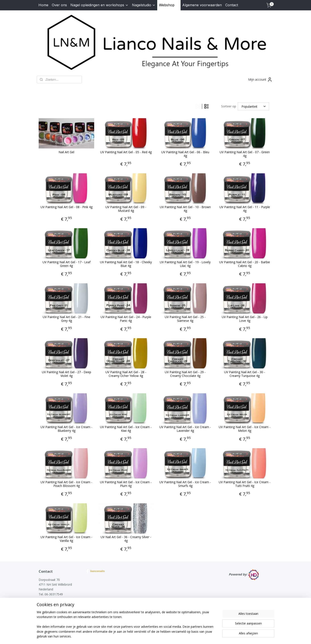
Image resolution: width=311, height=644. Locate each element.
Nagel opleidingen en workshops (99, 5)
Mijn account (260, 80)
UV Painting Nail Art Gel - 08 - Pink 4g (67, 207)
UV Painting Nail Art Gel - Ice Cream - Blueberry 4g (66, 429)
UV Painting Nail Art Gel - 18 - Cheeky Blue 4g (126, 264)
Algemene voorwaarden (202, 5)
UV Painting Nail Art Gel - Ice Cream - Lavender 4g (185, 429)
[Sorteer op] (253, 106)
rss (152, 636)
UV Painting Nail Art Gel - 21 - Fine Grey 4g (67, 319)
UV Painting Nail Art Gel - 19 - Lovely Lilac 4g (185, 264)
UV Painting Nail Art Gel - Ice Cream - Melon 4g (245, 429)
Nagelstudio (144, 5)
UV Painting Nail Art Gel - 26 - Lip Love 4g (245, 319)
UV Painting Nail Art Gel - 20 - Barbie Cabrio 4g (245, 264)
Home (43, 5)
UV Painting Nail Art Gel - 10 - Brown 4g (185, 209)
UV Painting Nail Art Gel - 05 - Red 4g (126, 152)
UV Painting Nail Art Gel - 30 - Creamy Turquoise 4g (245, 374)
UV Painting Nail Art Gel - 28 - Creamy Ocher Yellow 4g (126, 374)
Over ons (59, 5)
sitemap (143, 636)
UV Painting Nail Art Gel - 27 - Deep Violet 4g (67, 374)
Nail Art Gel (66, 152)
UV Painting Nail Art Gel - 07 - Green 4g (245, 154)
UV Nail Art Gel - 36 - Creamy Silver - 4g (126, 539)
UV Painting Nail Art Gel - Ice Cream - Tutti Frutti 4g (245, 484)
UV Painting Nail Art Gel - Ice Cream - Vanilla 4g (66, 539)
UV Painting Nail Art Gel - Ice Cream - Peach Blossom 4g (66, 484)
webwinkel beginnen (168, 636)
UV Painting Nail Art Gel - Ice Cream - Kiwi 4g (126, 429)
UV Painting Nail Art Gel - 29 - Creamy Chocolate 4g (185, 374)
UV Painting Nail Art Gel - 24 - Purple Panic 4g (126, 319)
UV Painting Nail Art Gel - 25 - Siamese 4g (185, 319)
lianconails (95, 571)
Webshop (169, 5)
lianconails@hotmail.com (63, 599)
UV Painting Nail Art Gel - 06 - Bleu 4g (185, 154)
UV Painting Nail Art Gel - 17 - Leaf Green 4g (67, 264)
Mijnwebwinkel (206, 636)
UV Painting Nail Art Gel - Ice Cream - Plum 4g (126, 484)
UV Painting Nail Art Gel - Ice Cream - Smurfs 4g (185, 484)
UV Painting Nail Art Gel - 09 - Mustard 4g (126, 209)
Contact (232, 5)
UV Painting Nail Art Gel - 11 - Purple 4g (245, 209)
